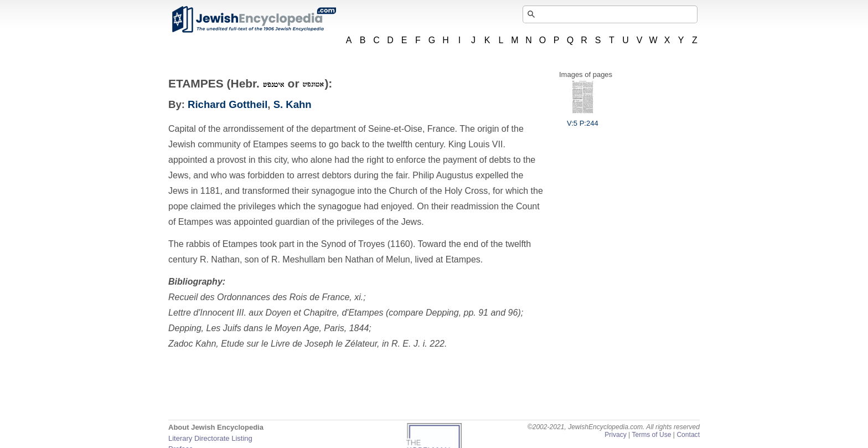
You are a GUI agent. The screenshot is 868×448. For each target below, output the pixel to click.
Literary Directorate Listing (210, 438)
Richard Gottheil (228, 104)
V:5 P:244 (583, 119)
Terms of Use (651, 435)
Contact (688, 435)
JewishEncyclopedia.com (254, 19)
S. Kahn (293, 104)
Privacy (616, 435)
